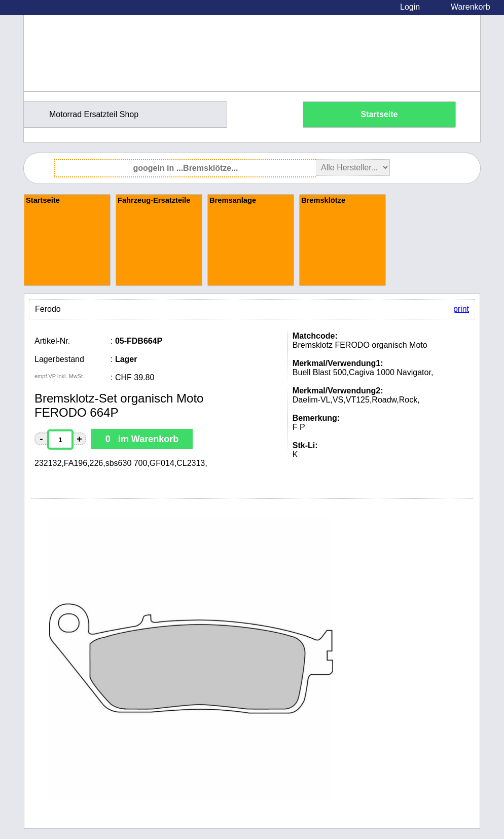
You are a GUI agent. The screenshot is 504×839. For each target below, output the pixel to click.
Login (410, 7)
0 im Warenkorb (142, 439)
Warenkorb (471, 7)
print (461, 309)
